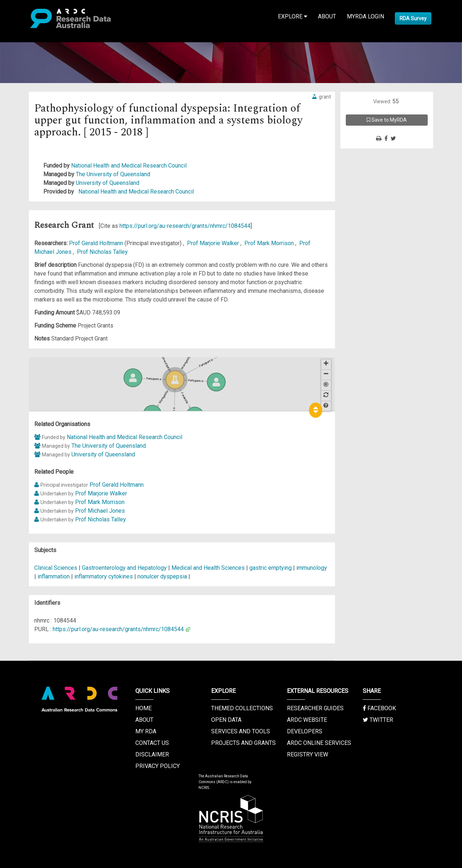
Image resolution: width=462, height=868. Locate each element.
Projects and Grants (243, 743)
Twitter (378, 720)
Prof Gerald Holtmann (97, 243)
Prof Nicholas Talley (102, 252)
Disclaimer (152, 754)
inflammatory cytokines (104, 576)
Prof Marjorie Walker (214, 243)
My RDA (146, 731)
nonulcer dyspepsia (162, 576)
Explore (293, 16)
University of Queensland (108, 183)
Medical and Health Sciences (209, 568)
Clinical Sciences (56, 568)
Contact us (152, 743)
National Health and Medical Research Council (129, 166)
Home (143, 708)
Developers (305, 731)
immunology (312, 568)
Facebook (379, 708)
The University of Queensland (113, 174)
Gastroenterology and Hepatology (125, 568)
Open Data (226, 720)
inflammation (54, 576)
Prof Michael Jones (100, 511)
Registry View (308, 754)
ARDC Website (307, 720)
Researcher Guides (315, 708)
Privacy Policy (158, 766)
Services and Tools (241, 731)
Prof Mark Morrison (270, 243)
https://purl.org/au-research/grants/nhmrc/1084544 (185, 226)
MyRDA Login (365, 16)
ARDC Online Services (319, 743)
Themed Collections (242, 708)
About (327, 16)
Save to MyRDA (387, 120)
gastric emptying (271, 568)
